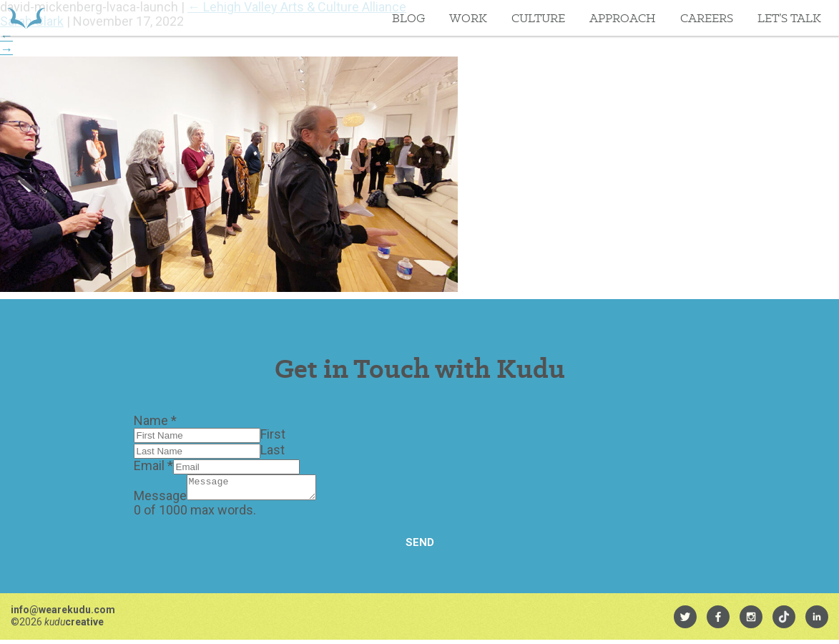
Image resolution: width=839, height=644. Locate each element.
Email (153, 465)
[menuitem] (685, 621)
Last (273, 450)
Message (160, 500)
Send (420, 547)
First (273, 434)
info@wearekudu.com (63, 614)
